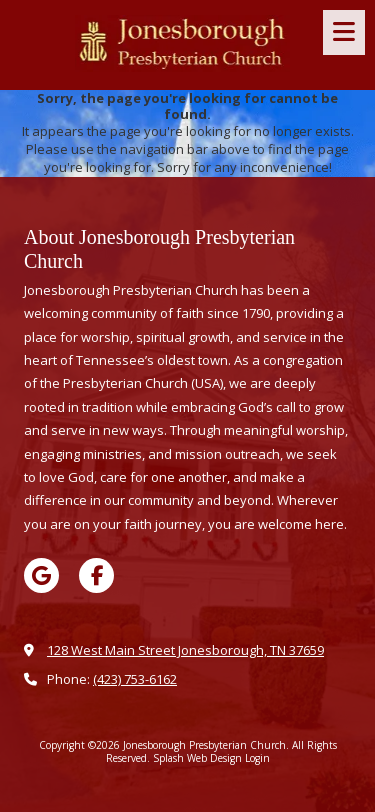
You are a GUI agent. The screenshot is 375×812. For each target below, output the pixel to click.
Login (257, 758)
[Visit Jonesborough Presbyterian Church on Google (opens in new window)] (41, 575)
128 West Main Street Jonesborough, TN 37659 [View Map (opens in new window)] (185, 650)
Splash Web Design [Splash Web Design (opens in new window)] (197, 758)
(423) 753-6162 (135, 679)
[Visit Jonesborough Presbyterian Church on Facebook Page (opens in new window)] (96, 575)
